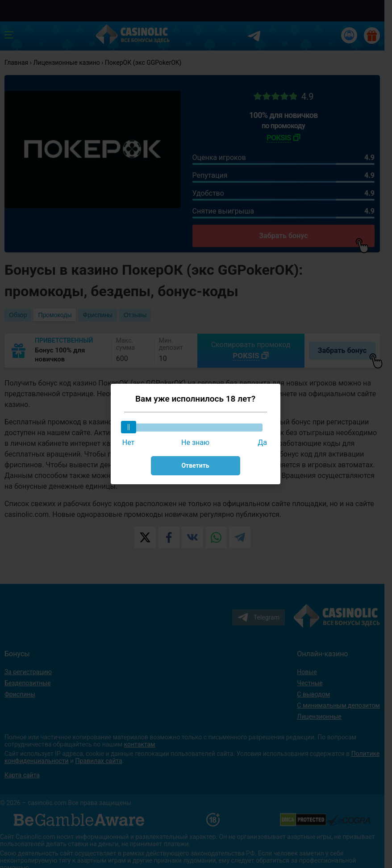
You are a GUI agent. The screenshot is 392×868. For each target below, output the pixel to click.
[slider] (129, 427)
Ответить (195, 465)
